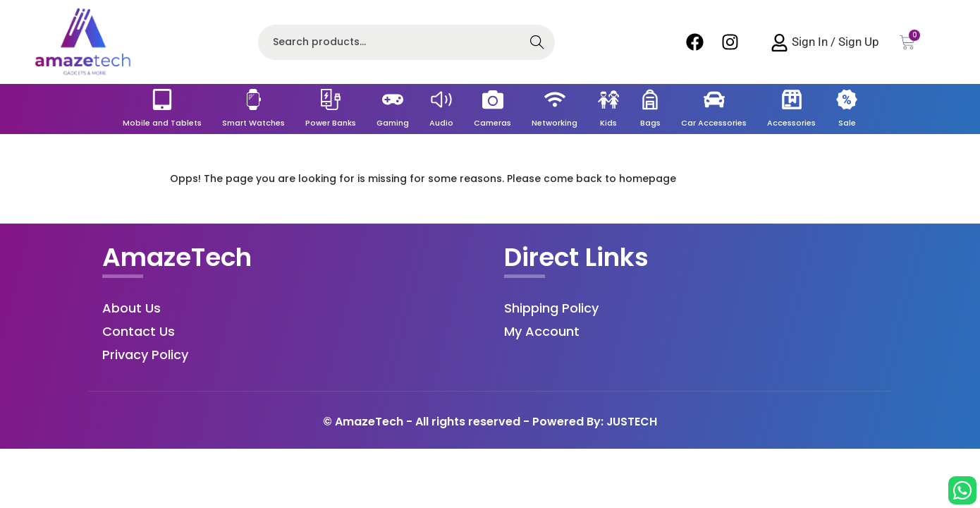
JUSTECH (632, 422)
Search (537, 44)
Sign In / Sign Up (835, 42)
